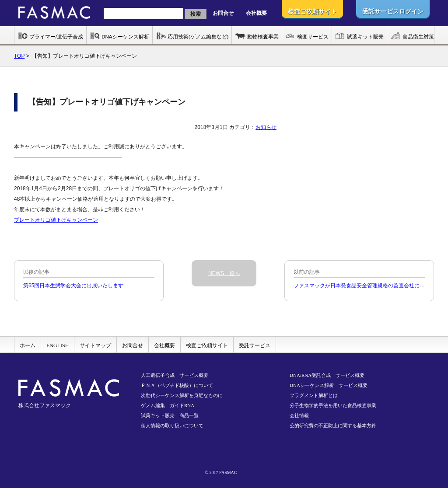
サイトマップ (95, 345)
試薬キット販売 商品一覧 (170, 415)
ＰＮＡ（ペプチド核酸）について (177, 385)
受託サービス (255, 345)
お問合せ (223, 13)
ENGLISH (58, 345)
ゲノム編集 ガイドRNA (168, 405)
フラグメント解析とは (314, 395)
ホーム (28, 345)
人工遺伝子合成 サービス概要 (175, 375)
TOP (19, 56)
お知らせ (266, 127)
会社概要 (256, 13)
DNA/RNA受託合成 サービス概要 (327, 375)
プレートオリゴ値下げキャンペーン (56, 220)
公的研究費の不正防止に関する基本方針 (333, 425)
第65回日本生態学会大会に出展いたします (73, 286)
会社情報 (299, 415)
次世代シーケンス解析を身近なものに (182, 395)
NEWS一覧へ (224, 273)
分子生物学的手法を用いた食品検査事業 (333, 405)
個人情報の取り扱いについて (172, 425)
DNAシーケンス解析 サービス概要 (329, 385)
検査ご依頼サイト (207, 345)
